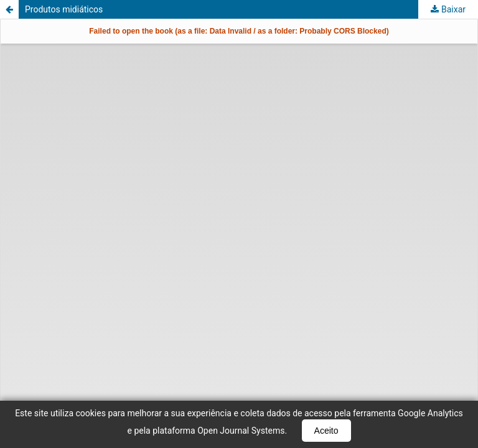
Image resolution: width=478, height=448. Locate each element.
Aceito (326, 431)
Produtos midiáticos (64, 9)
